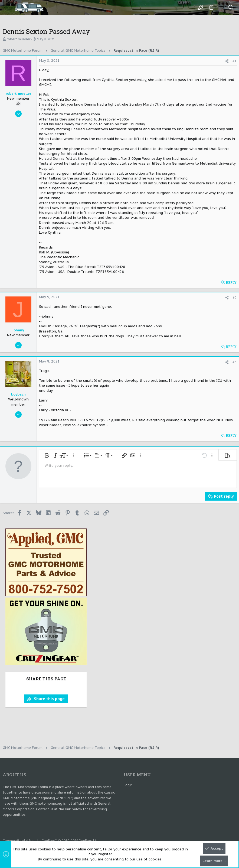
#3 (235, 362)
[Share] (227, 61)
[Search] (231, 8)
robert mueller (19, 39)
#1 (235, 61)
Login (128, 785)
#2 (235, 298)
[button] (8, 8)
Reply (231, 282)
